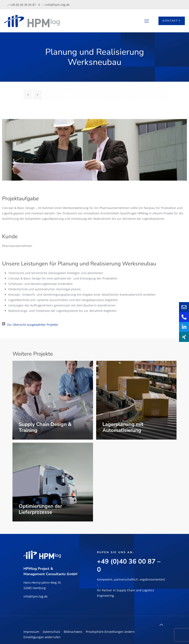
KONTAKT (172, 21)
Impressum (31, 632)
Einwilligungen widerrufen (42, 637)
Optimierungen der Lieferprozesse (40, 509)
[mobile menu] (147, 21)
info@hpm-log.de (36, 596)
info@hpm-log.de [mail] (58, 5)
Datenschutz (52, 632)
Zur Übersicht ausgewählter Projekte (33, 325)
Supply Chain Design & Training (45, 427)
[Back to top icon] (161, 625)
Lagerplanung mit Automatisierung (123, 427)
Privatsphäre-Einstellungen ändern (110, 632)
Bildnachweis (73, 632)
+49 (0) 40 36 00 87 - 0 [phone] (25, 5)
